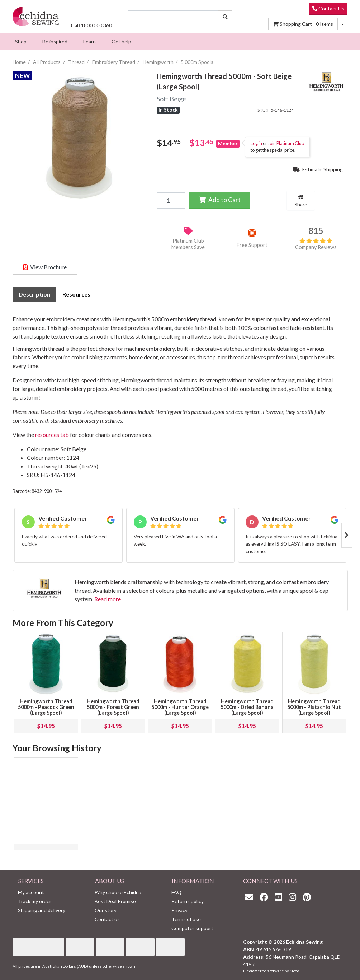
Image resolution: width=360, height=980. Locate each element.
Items (303, 24)
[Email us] (251, 897)
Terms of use (186, 919)
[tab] (34, 294)
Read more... (109, 599)
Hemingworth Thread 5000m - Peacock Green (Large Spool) (46, 707)
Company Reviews (316, 244)
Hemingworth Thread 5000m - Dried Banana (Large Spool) (247, 707)
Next (347, 535)
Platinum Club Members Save (188, 244)
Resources (76, 294)
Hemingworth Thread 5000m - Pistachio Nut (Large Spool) (314, 707)
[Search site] (225, 17)
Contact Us (328, 8)
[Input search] (173, 17)
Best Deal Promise (115, 901)
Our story (106, 910)
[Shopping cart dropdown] (342, 24)
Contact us (107, 919)
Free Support (252, 245)
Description (34, 294)
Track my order (35, 901)
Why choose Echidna (118, 892)
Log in (256, 143)
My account (31, 892)
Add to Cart (220, 200)
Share (301, 201)
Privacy (179, 910)
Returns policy (188, 901)
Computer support (192, 928)
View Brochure (45, 267)
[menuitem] (21, 41)
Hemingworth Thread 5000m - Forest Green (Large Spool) (113, 707)
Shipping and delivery (42, 910)
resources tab (52, 435)
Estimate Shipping (318, 169)
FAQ (176, 892)
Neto (294, 971)
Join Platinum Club (286, 143)
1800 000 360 (91, 25)
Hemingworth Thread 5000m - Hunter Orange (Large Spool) (180, 707)
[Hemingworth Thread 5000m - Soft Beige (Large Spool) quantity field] (171, 200)
